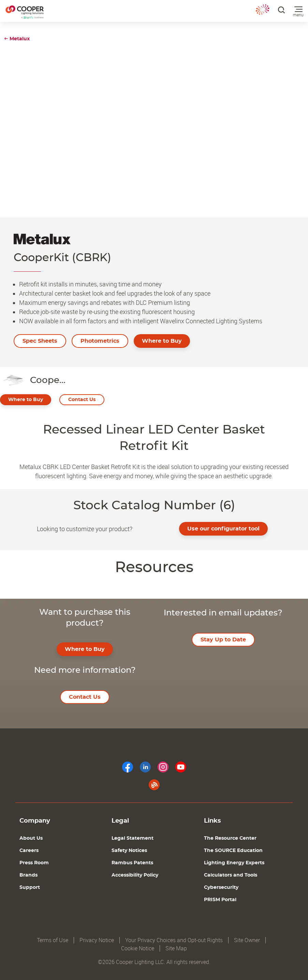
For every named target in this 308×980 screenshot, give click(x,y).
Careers (29, 851)
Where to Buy (162, 341)
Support (30, 887)
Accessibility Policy (135, 875)
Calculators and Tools (231, 875)
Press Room (34, 863)
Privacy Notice (97, 940)
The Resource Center (230, 838)
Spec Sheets (40, 341)
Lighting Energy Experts (234, 863)
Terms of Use (53, 940)
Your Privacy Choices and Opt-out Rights (174, 940)
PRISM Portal (220, 900)
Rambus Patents (132, 863)
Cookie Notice (138, 948)
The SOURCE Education (233, 851)
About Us (31, 838)
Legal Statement (133, 838)
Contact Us (82, 400)
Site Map (176, 948)
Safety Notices (129, 851)
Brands (28, 875)
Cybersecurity (221, 887)
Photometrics (100, 341)
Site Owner (247, 940)
